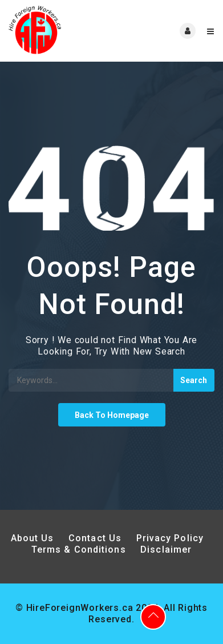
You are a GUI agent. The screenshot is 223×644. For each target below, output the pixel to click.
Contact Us (95, 538)
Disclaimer (166, 550)
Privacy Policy (172, 538)
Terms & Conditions (79, 550)
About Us (33, 538)
